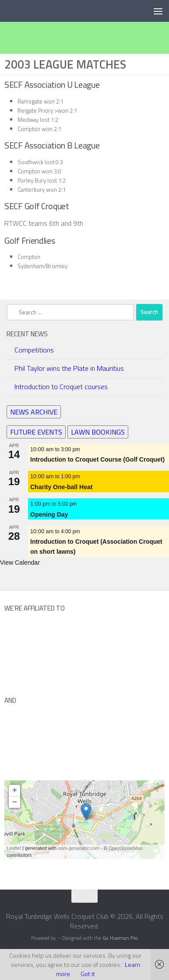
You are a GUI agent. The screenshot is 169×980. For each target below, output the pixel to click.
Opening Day (49, 514)
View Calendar (20, 562)
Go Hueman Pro (120, 938)
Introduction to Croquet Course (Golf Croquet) (97, 459)
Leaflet (14, 848)
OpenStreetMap (126, 848)
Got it (88, 974)
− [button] (15, 802)
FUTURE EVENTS (36, 431)
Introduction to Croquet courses (61, 386)
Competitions (34, 350)
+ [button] (15, 790)
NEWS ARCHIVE (34, 411)
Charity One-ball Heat (61, 487)
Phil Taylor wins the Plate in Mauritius (69, 368)
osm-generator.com (79, 848)
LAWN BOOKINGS (98, 431)
